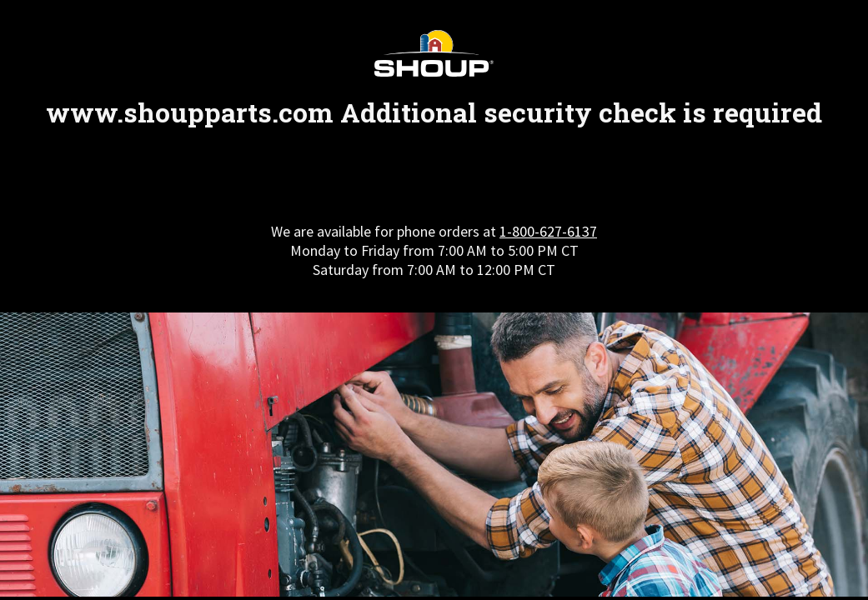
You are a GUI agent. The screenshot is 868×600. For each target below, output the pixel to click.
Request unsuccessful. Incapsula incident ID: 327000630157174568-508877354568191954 (434, 300)
